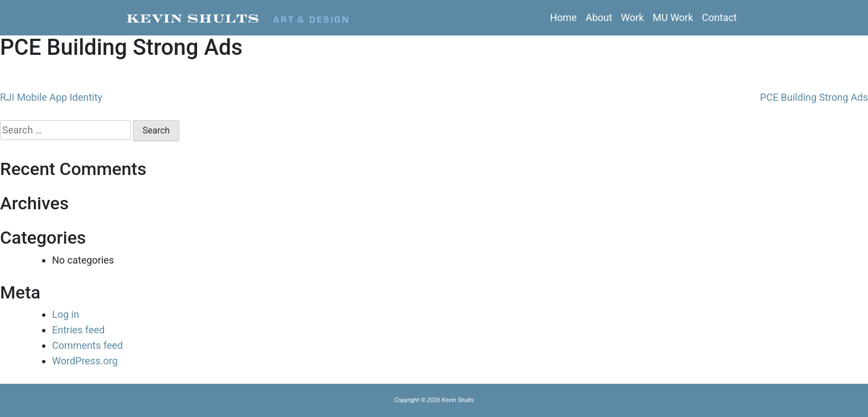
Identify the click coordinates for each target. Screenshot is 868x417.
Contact (719, 17)
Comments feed (87, 345)
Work (632, 17)
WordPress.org (85, 361)
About (599, 17)
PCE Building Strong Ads (814, 97)
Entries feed (78, 330)
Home (563, 17)
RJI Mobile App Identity (51, 97)
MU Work (673, 17)
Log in (66, 314)
